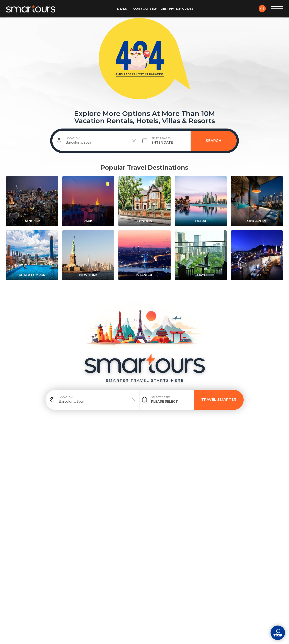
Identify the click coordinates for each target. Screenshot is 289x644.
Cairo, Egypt (191, 503)
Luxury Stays (252, 473)
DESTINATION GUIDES (108, 451)
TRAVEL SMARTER (219, 400)
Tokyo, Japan (36, 503)
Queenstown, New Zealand (48, 535)
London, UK (34, 489)
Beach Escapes (91, 473)
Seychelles (249, 509)
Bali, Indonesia (90, 496)
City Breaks (140, 473)
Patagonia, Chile (39, 549)
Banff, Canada (37, 542)
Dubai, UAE (138, 496)
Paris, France (36, 482)
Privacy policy (36, 587)
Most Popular (38, 473)
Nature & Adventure (44, 526)
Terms (57, 587)
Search (214, 141)
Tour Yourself (144, 9)
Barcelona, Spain (144, 489)
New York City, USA (41, 496)
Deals (122, 9)
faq (159, 451)
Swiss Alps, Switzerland (46, 556)
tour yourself (71, 451)
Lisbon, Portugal (144, 509)
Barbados (86, 509)
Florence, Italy (193, 509)
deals (46, 451)
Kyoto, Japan (191, 482)
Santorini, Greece (93, 503)
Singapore (138, 503)
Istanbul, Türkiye (195, 489)
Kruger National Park (44, 563)
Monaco (246, 482)
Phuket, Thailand (92, 489)
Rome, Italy (34, 509)
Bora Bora (249, 489)
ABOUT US (141, 451)
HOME (30, 451)
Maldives (85, 482)
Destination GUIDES (177, 9)
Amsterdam (139, 482)
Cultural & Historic (199, 473)
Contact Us (178, 451)
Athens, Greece (193, 496)
